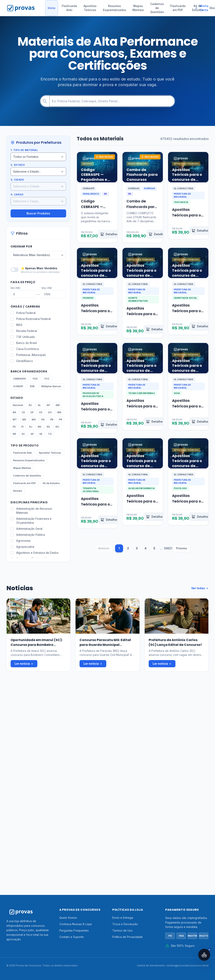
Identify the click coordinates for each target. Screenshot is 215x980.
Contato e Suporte (72, 937)
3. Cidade (17, 180)
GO (50, 412)
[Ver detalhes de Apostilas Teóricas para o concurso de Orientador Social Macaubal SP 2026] (201, 326)
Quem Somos (68, 918)
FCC (47, 379)
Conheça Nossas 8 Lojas (76, 924)
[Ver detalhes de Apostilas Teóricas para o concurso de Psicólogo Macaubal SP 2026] (201, 517)
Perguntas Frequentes (74, 930)
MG (34, 420)
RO (57, 427)
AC (30, 405)
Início (52, 8)
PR (61, 420)
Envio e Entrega (123, 918)
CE (23, 412)
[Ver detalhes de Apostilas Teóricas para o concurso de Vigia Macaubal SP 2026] (201, 422)
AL (39, 405)
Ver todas (200, 588)
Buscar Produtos (38, 213)
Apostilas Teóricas (90, 8)
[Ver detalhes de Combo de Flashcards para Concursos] (158, 234)
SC (23, 434)
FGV (35, 379)
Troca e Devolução (125, 924)
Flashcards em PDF (178, 8)
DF (32, 412)
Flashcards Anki (69, 8)
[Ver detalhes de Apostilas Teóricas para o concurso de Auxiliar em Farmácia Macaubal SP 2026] (155, 517)
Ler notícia (24, 664)
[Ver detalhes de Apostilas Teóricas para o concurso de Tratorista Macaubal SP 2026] (201, 231)
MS (24, 420)
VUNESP (18, 386)
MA (59, 412)
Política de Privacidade (127, 937)
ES (41, 412)
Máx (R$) (47, 288)
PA (43, 420)
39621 (168, 548)
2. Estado (18, 165)
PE (14, 427)
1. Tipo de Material (24, 150)
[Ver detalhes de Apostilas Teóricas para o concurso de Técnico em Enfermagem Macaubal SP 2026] (155, 422)
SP (32, 434)
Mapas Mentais (138, 8)
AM (58, 405)
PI (22, 427)
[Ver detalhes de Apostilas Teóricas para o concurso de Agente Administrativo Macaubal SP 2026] (155, 329)
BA (14, 412)
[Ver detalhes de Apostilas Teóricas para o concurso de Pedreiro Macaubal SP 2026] (109, 326)
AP (48, 405)
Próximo (182, 548)
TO (50, 434)
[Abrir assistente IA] (204, 955)
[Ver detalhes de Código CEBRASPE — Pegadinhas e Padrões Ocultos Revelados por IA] (109, 234)
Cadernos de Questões (157, 8)
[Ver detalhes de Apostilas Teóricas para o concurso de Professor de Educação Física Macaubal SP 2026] (109, 425)
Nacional (18, 405)
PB (52, 420)
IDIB (32, 386)
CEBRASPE (20, 379)
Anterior (104, 548)
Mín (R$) (15, 288)
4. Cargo (17, 194)
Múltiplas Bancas (51, 386)
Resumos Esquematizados (114, 8)
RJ (31, 427)
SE (41, 434)
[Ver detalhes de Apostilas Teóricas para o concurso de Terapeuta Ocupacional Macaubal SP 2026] (109, 520)
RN (39, 427)
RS (48, 427)
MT (15, 420)
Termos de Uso (122, 930)
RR (14, 434)
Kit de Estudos (51, 483)
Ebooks (18, 491)
